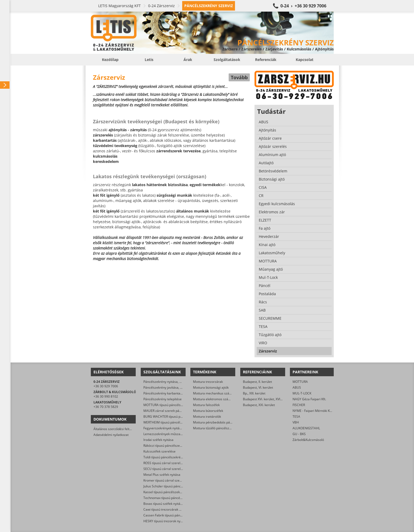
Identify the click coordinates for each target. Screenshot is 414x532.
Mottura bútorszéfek (208, 411)
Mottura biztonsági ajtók (211, 387)
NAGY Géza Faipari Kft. (309, 399)
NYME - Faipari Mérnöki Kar (313, 411)
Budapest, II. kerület (257, 382)
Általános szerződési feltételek (116, 429)
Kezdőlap (110, 60)
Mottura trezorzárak (208, 382)
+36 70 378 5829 (106, 407)
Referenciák (266, 60)
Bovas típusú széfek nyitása (164, 504)
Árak (188, 60)
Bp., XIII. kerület (254, 393)
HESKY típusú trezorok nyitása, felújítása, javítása (179, 521)
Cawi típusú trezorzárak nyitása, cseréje (173, 509)
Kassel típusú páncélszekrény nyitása (171, 492)
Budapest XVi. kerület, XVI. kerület (267, 399)
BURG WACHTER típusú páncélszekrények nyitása (180, 416)
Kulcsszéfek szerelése (159, 451)
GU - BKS (299, 434)
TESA (296, 416)
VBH (296, 422)
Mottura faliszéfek (206, 405)
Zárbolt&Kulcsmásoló (308, 440)
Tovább (239, 77)
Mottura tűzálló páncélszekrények (218, 428)
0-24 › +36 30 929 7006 (303, 6)
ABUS (297, 387)
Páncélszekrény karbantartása (166, 393)
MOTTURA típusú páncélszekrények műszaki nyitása (182, 405)
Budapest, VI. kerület (258, 387)
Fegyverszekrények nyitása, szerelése (171, 428)
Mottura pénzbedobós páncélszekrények (223, 422)
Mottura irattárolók (207, 416)
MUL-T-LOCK (302, 393)
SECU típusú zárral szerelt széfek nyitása (173, 469)
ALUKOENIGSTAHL (306, 428)
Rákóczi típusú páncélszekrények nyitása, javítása (180, 446)
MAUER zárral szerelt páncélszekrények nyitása (178, 411)
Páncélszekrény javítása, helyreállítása (172, 387)
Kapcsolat (305, 60)
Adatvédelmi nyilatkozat (111, 435)
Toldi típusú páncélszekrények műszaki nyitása (178, 457)
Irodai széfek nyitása (158, 440)
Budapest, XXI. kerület (259, 405)
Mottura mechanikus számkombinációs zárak (226, 393)
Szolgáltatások (227, 60)
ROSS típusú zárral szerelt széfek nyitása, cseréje (179, 463)
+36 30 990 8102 (106, 396)
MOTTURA (300, 382)
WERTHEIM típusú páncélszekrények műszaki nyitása (182, 422)
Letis (149, 60)
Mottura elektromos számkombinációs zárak (226, 399)
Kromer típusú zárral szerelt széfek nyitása (175, 480)
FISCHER (299, 405)
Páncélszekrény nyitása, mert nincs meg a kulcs (178, 382)
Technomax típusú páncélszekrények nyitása (176, 498)
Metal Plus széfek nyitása (162, 475)
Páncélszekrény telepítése (163, 399)
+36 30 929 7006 (106, 386)
